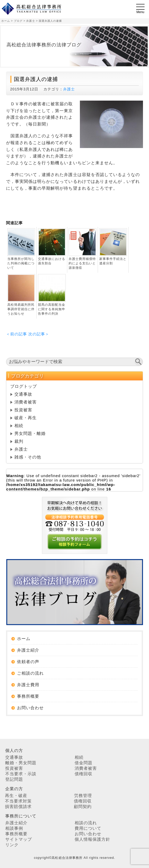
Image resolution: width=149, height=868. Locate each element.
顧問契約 (83, 807)
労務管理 (83, 796)
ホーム (24, 639)
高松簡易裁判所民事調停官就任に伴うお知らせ (21, 309)
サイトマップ (19, 839)
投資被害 (23, 410)
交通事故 (23, 394)
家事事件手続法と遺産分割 (113, 261)
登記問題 (14, 779)
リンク (12, 845)
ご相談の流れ (30, 673)
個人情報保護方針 (92, 839)
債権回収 (84, 774)
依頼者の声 (28, 662)
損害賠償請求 (18, 807)
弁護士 (69, 89)
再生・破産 (16, 796)
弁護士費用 (28, 685)
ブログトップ (24, 386)
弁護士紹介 (28, 650)
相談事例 (14, 828)
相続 (19, 426)
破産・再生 (26, 418)
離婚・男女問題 (21, 763)
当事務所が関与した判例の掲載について (21, 263)
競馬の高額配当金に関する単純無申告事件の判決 (52, 309)
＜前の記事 (16, 334)
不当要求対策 (18, 801)
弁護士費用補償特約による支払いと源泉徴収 (82, 263)
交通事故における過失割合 (52, 261)
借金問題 (84, 763)
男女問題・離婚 (30, 433)
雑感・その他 (28, 457)
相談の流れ (86, 823)
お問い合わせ (30, 708)
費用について (88, 828)
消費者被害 (26, 402)
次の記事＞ (39, 334)
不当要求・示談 (21, 774)
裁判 (19, 441)
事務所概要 (28, 696)
